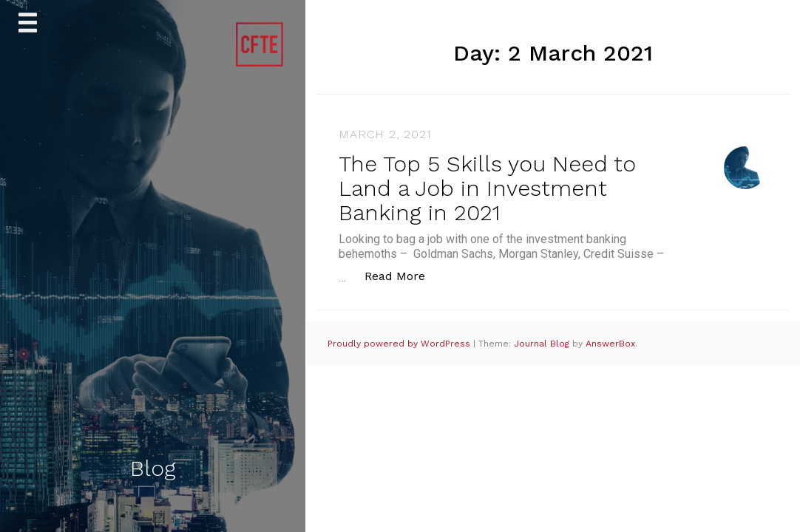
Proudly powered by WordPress (400, 344)
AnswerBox (610, 344)
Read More (403, 275)
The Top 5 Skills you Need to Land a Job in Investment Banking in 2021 (487, 188)
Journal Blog (543, 344)
